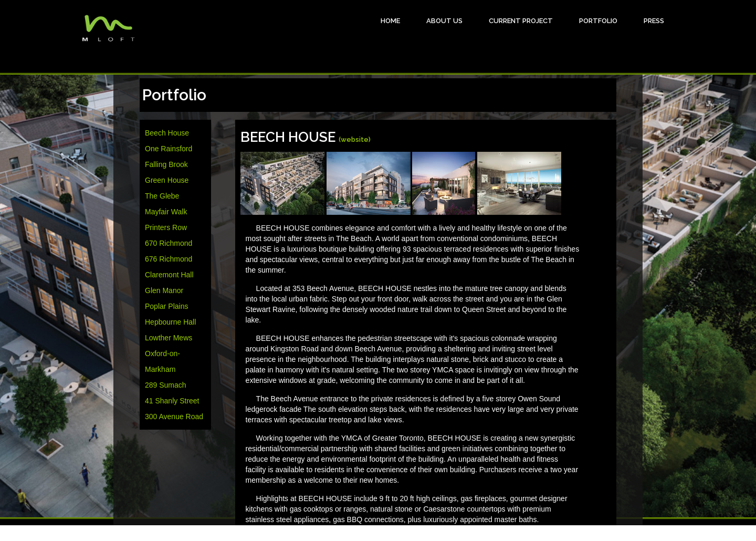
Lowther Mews (169, 338)
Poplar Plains (167, 306)
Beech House (167, 133)
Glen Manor (164, 290)
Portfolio (598, 21)
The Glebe (162, 196)
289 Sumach (166, 385)
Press (654, 21)
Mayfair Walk (166, 212)
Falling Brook (166, 164)
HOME (390, 21)
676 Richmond (169, 259)
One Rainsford (169, 149)
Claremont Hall (169, 275)
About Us (444, 21)
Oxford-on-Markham (162, 361)
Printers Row (166, 227)
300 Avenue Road (174, 417)
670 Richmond (169, 243)
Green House (167, 180)
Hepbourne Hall (170, 322)
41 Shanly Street (172, 401)
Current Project (521, 21)
